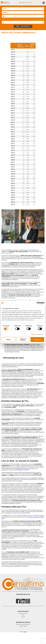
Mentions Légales (23, 637)
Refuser (9, 340)
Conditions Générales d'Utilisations (23, 636)
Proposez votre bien (23, 625)
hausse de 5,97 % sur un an (23, 480)
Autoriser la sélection (23, 340)
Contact (23, 628)
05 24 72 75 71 (26, 3)
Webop (25, 643)
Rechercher (23, 26)
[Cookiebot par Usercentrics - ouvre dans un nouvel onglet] (38, 303)
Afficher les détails (36, 334)
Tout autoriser (37, 340)
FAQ (23, 626)
